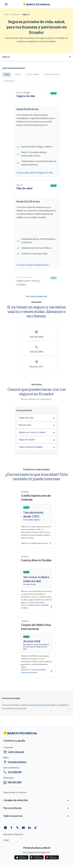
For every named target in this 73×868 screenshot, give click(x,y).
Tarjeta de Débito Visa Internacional (36, 627)
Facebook (11, 828)
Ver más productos (36, 297)
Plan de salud (24, 189)
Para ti (18, 75)
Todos (7, 75)
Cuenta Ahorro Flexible (36, 561)
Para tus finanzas (52, 75)
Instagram (5, 828)
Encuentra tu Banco (17, 762)
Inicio (7, 15)
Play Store (37, 857)
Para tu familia (33, 75)
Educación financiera (13, 835)
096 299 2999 (15, 782)
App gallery (52, 857)
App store (21, 857)
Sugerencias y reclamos (15, 793)
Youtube (23, 828)
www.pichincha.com (40, 705)
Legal (6, 840)
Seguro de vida (26, 96)
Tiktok (36, 828)
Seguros (26, 15)
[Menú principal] (7, 4)
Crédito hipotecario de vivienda (36, 498)
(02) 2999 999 (15, 772)
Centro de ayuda (16, 752)
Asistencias (9, 81)
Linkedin (29, 828)
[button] (6, 57)
